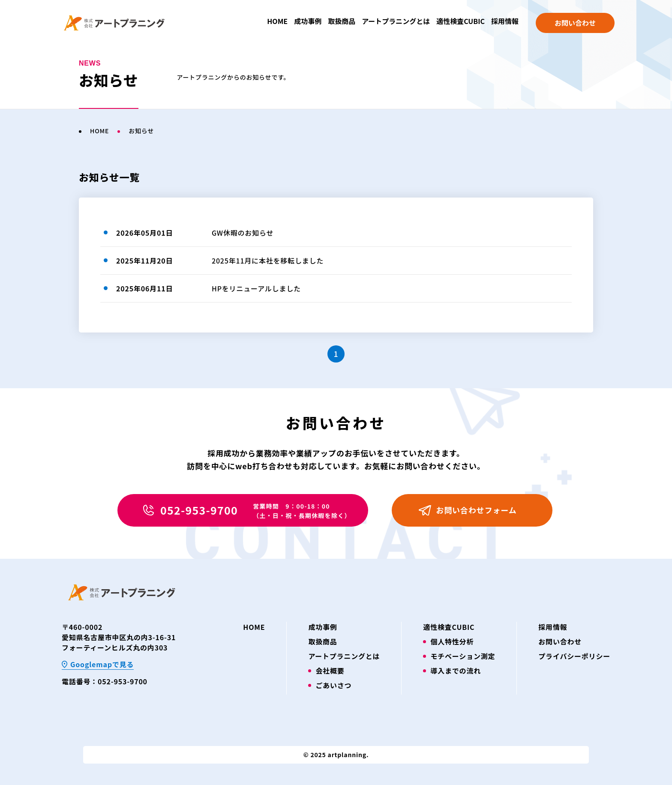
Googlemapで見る (102, 664)
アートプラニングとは (396, 21)
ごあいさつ (333, 685)
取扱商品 (342, 21)
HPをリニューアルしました (256, 288)
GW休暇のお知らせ (243, 233)
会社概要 (330, 671)
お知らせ (141, 131)
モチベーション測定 (463, 656)
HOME (277, 21)
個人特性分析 (452, 641)
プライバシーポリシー (574, 656)
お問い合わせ (575, 23)
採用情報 (505, 21)
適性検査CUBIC (460, 21)
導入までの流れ (456, 671)
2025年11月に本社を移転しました (268, 261)
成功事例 (308, 21)
